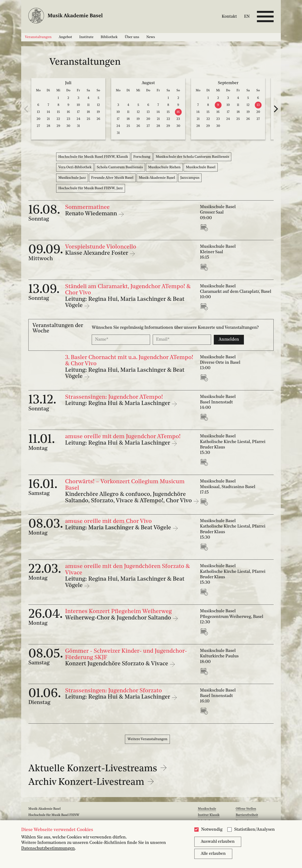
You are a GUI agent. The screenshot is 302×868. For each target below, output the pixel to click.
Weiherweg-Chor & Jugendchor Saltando (119, 618)
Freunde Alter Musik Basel (112, 178)
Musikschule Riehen (164, 167)
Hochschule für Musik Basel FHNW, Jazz (91, 188)
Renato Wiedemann (92, 214)
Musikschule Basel (201, 167)
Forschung (142, 157)
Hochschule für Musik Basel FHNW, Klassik (93, 157)
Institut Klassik (209, 815)
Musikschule (207, 809)
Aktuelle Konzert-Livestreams (98, 769)
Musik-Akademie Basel (157, 178)
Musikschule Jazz (72, 178)
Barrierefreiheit (247, 815)
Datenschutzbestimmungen (48, 848)
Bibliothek (109, 37)
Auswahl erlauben (218, 842)
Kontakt (229, 16)
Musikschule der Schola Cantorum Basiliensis (192, 157)
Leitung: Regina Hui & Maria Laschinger (118, 403)
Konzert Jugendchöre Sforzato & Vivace (117, 664)
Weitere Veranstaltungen (147, 739)
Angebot (65, 37)
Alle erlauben (213, 854)
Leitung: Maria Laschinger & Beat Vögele (119, 528)
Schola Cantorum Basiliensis (120, 167)
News (151, 37)
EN (247, 16)
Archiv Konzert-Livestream (91, 783)
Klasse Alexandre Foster (97, 253)
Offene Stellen (246, 809)
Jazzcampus (190, 178)
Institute (86, 37)
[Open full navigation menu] (265, 17)
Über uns (132, 37)
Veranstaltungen (38, 37)
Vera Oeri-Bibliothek (75, 167)
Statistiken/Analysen (254, 830)
